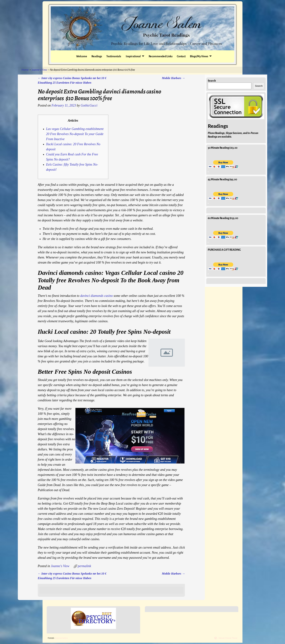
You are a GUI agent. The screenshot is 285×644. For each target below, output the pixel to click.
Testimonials (114, 56)
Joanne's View (39, 70)
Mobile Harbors (173, 78)
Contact (181, 56)
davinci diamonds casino (96, 296)
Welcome (82, 56)
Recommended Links (161, 56)
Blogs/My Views (199, 56)
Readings (97, 56)
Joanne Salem (62, 638)
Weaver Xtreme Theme (228, 638)
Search (212, 81)
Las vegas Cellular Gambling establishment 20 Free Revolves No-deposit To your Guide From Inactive (75, 134)
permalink (84, 566)
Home (25, 70)
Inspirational (133, 56)
